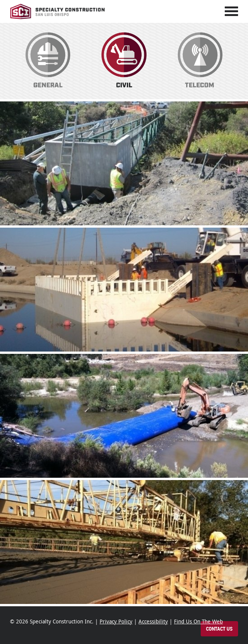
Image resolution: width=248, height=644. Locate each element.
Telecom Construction (200, 62)
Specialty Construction (58, 11)
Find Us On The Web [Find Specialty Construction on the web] (198, 621)
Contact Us (219, 629)
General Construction (48, 62)
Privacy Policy (116, 621)
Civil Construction (124, 62)
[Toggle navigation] (231, 11)
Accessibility (153, 621)
